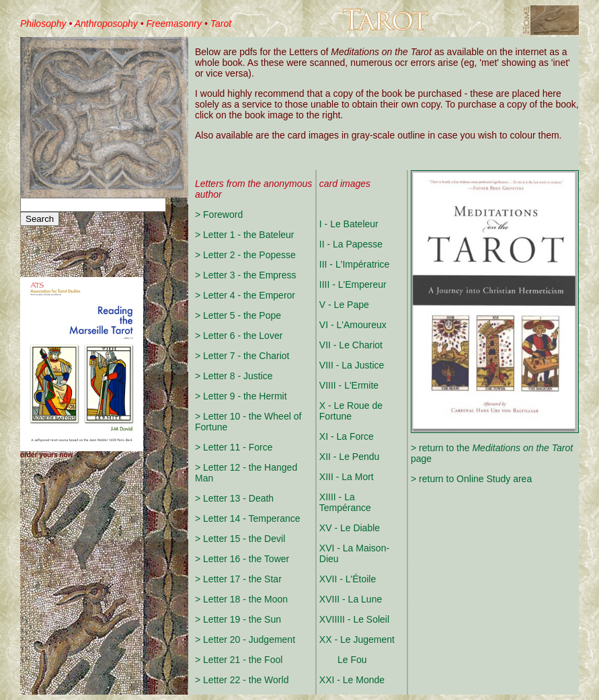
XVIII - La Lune (351, 599)
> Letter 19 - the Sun (238, 619)
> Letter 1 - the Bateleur (244, 235)
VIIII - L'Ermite (349, 385)
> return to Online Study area (471, 479)
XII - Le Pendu (350, 457)
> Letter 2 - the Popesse (245, 255)
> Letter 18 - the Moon (241, 599)
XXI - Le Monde (352, 680)
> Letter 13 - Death (234, 498)
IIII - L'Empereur (353, 284)
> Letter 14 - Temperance (248, 518)
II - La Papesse (351, 244)
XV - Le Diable (350, 528)
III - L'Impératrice (355, 264)
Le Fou (343, 660)
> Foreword (219, 215)
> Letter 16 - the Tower (242, 559)
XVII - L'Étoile (348, 579)
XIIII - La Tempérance (345, 502)
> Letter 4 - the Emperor (245, 295)
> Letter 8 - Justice (234, 376)
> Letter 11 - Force (234, 447)
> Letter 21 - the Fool (239, 660)
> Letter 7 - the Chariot (242, 356)
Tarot (221, 24)
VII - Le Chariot (351, 345)
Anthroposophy (106, 24)
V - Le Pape (344, 305)
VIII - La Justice (352, 365)
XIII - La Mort (347, 477)
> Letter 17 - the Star (238, 579)
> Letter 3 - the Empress (246, 275)
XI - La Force (347, 436)
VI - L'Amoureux (353, 325)
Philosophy (43, 24)
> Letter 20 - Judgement (245, 639)
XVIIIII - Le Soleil (354, 619)
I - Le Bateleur (349, 224)
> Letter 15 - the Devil (240, 539)
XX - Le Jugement (357, 639)
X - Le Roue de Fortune (351, 411)
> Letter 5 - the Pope (238, 315)
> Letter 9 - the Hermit (241, 396)
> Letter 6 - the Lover (239, 336)
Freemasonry (174, 24)
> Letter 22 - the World (242, 680)
